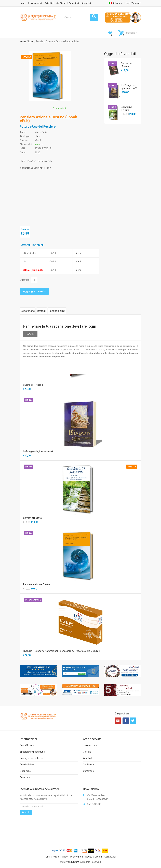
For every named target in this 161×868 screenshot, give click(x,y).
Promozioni (77, 857)
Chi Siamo (61, 3)
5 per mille (25, 771)
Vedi (78, 253)
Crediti (98, 857)
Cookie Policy (27, 765)
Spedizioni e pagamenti (32, 752)
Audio (56, 857)
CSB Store (74, 862)
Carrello (87, 752)
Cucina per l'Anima (127, 65)
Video (65, 857)
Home (23, 3)
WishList (49, 3)
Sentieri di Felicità (127, 109)
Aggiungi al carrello (34, 291)
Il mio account (35, 3)
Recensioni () (57, 311)
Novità (89, 857)
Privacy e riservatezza (32, 758)
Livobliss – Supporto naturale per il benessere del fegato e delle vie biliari (62, 651)
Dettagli (42, 311)
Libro (31, 41)
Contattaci (74, 3)
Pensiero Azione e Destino (37, 584)
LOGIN (30, 334)
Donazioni (25, 777)
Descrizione (28, 311)
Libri (48, 857)
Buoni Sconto (27, 745)
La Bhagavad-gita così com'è (129, 87)
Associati (86, 3)
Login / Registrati (133, 3)
